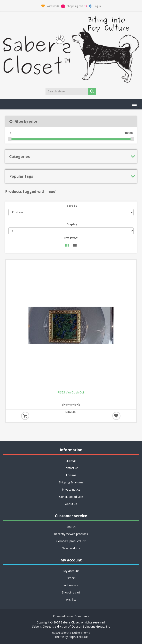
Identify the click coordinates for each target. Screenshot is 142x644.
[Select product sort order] (71, 212)
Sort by (72, 206)
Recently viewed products (71, 534)
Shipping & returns (71, 482)
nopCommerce (79, 616)
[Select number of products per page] (71, 231)
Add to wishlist (116, 416)
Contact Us (71, 468)
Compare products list (71, 541)
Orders (71, 578)
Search (71, 527)
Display (72, 224)
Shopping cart (71, 592)
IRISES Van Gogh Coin (71, 392)
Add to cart (25, 416)
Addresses (71, 585)
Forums (71, 475)
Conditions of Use (71, 497)
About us (71, 504)
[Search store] (67, 91)
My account (71, 571)
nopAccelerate (78, 637)
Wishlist (71, 600)
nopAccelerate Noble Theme (71, 633)
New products (71, 548)
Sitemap (71, 461)
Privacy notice (71, 489)
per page (71, 237)
